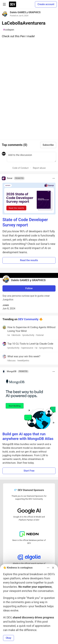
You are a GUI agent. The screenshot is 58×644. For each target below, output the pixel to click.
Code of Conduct (20, 168)
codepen (9, 30)
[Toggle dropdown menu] (54, 178)
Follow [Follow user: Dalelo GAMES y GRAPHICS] (29, 288)
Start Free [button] (29, 471)
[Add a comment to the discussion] (31, 157)
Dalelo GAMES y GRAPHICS (25, 12)
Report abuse (39, 168)
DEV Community (28, 319)
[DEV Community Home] (13, 4)
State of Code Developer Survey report (25, 222)
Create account (46, 4)
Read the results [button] (29, 260)
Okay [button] (9, 638)
